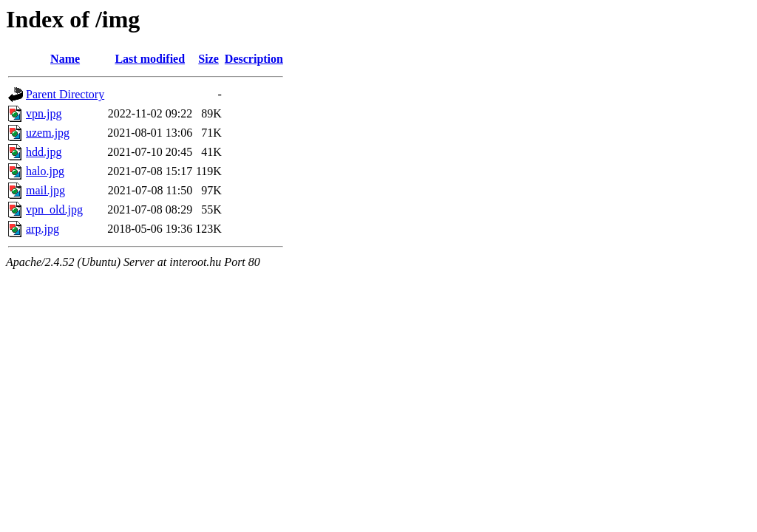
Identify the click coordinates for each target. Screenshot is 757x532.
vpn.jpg (44, 113)
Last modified (150, 59)
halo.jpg (45, 171)
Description (254, 59)
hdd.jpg (44, 152)
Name (65, 59)
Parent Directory (65, 94)
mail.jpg (45, 190)
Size (208, 59)
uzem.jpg (48, 133)
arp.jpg (43, 229)
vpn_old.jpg (54, 209)
